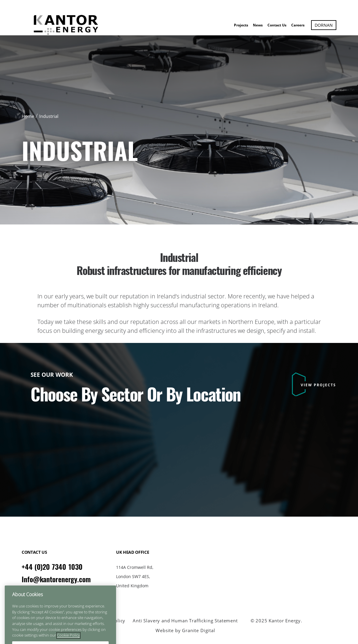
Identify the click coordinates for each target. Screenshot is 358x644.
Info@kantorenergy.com (56, 579)
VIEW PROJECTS (318, 385)
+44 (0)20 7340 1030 (52, 567)
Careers (298, 25)
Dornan (324, 25)
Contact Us (277, 25)
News (258, 25)
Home (28, 116)
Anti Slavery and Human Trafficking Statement (185, 621)
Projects (241, 25)
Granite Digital (198, 630)
